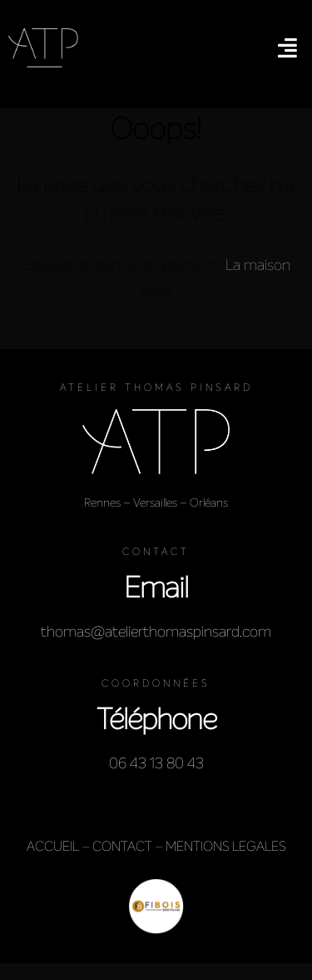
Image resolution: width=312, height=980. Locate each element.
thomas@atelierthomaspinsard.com (156, 632)
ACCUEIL (53, 846)
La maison (258, 265)
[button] (287, 47)
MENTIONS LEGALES (226, 846)
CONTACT (122, 846)
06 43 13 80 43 (156, 763)
